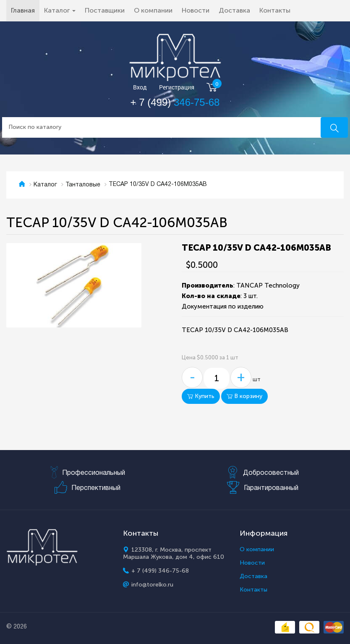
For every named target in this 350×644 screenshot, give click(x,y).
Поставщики (105, 10)
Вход (140, 88)
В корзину (244, 396)
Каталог (45, 185)
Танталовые (83, 185)
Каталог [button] (60, 10)
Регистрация (177, 88)
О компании (153, 10)
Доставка (234, 10)
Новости (196, 10)
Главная (25, 10)
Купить (201, 396)
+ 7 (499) (175, 102)
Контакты (275, 10)
